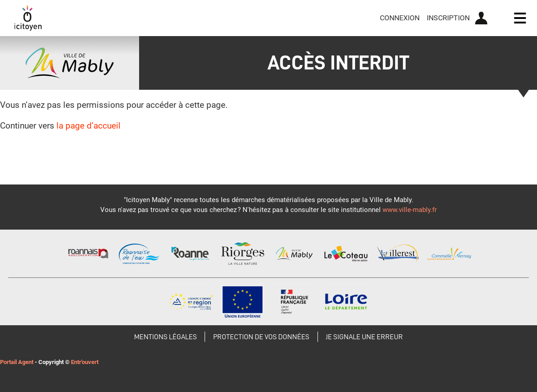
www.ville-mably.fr (410, 210)
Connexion (400, 18)
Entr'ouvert (85, 362)
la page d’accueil (89, 126)
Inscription (448, 18)
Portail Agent (17, 362)
